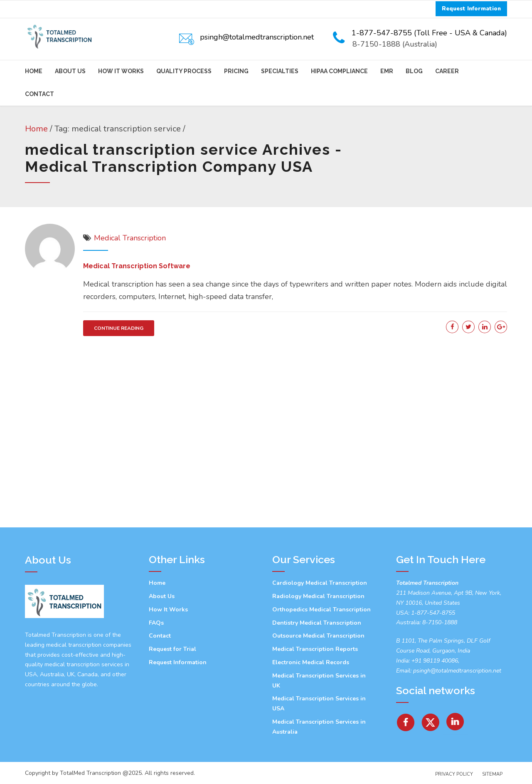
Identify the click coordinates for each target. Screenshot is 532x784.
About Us (70, 71)
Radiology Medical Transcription (318, 596)
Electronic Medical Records (311, 662)
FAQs (156, 623)
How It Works (121, 71)
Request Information (178, 662)
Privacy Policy (454, 774)
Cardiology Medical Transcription (320, 583)
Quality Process (184, 71)
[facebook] (406, 719)
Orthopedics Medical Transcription (321, 610)
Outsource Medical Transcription (318, 636)
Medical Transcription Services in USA (319, 704)
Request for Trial (172, 649)
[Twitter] (431, 719)
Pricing (236, 71)
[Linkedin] (456, 719)
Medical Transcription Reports (315, 649)
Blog (414, 71)
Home (34, 71)
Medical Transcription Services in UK (319, 681)
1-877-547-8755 (433, 613)
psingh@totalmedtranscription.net (457, 671)
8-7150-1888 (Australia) (395, 44)
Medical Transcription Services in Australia (319, 727)
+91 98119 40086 (434, 661)
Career (447, 71)
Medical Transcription (130, 238)
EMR (387, 71)
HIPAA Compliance (339, 71)
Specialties (280, 71)
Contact (39, 94)
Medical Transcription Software (137, 266)
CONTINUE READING (119, 328)
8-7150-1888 (439, 622)
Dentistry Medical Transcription (317, 623)
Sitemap (492, 774)
